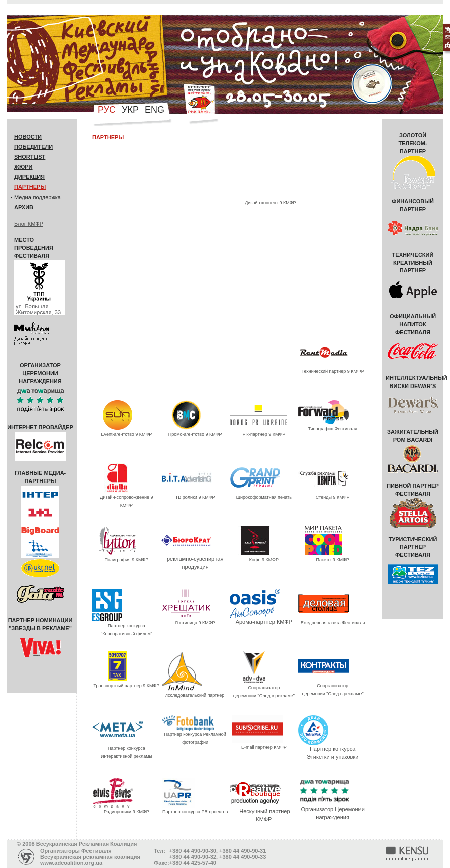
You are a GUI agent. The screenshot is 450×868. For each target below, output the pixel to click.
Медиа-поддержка (37, 197)
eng (155, 110)
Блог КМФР (29, 224)
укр (130, 110)
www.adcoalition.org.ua (71, 863)
